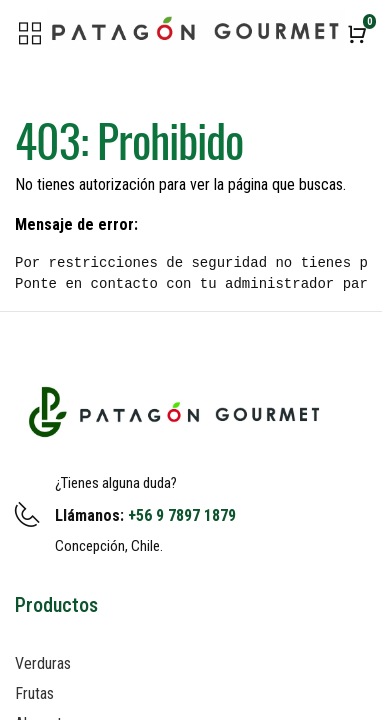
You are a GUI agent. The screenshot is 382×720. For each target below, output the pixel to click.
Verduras (43, 663)
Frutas (34, 693)
